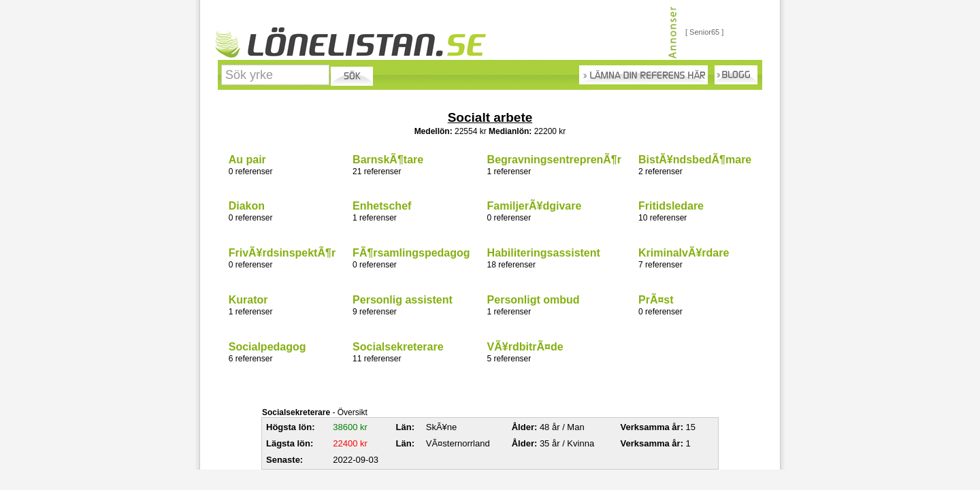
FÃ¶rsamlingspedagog (411, 253)
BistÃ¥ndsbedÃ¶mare (695, 160)
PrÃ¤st (656, 300)
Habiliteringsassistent (544, 253)
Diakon (247, 206)
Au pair (247, 160)
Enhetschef (382, 206)
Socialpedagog (267, 347)
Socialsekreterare (398, 347)
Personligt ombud (534, 300)
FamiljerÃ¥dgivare (535, 206)
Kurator (248, 300)
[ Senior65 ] (704, 32)
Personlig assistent (403, 300)
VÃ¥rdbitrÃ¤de (525, 347)
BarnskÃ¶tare (388, 160)
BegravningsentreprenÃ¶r (554, 160)
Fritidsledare (671, 206)
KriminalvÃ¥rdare (684, 253)
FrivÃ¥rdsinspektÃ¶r (282, 253)
